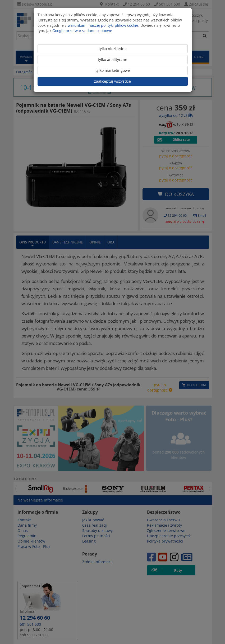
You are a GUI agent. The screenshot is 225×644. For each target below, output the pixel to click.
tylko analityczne (113, 59)
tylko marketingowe (113, 70)
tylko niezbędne (113, 49)
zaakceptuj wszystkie (113, 81)
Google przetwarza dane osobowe (82, 31)
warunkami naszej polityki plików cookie (103, 25)
